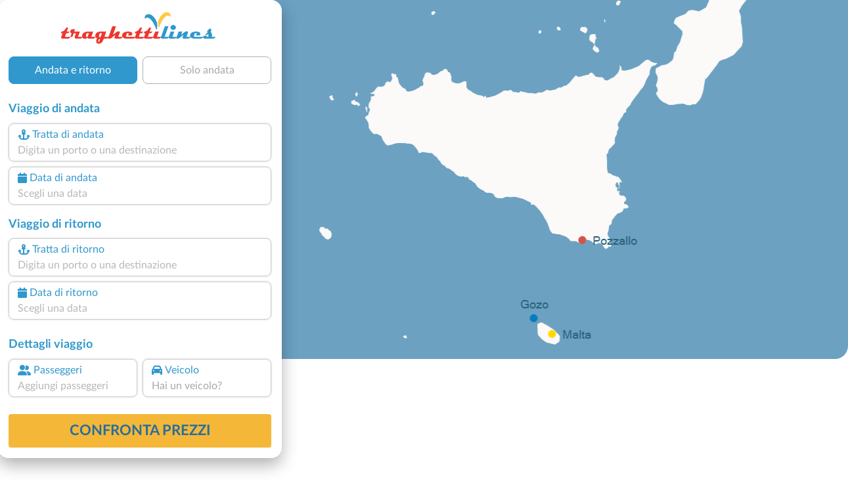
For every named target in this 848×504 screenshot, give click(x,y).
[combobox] (140, 150)
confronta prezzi (140, 430)
